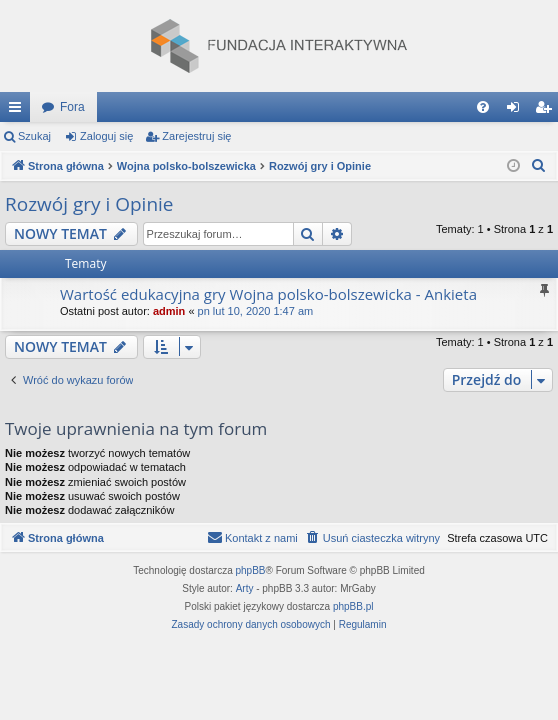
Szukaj (34, 136)
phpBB (251, 570)
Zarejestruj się (196, 136)
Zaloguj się (106, 136)
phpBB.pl (353, 606)
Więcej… (19, 111)
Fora (72, 107)
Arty (245, 588)
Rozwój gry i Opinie (89, 204)
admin (169, 311)
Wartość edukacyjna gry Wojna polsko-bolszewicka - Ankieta (268, 294)
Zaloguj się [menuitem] (517, 111)
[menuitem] (483, 107)
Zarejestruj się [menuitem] (547, 111)
